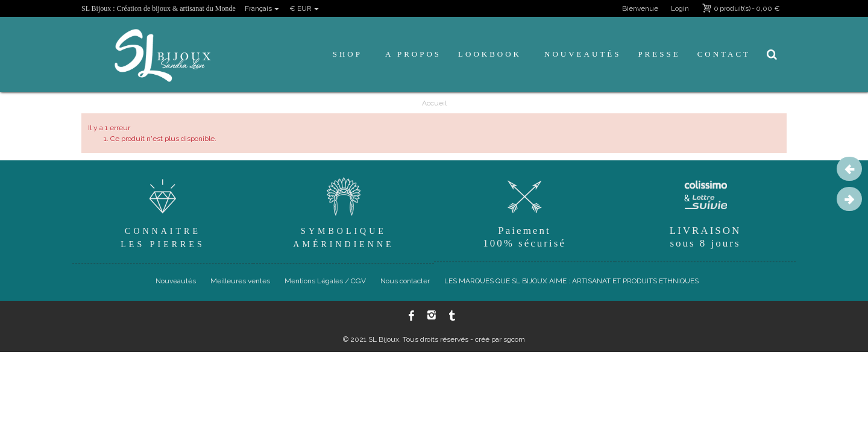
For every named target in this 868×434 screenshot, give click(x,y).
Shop (348, 54)
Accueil (434, 103)
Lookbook (490, 54)
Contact (724, 54)
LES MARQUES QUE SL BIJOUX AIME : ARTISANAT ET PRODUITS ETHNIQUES (571, 281)
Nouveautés (583, 54)
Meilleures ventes (240, 281)
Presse (659, 54)
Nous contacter (405, 281)
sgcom (514, 339)
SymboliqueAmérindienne (344, 211)
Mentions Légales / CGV (325, 281)
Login (680, 8)
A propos (413, 54)
